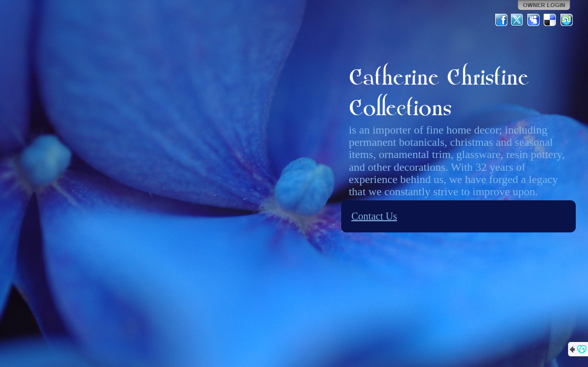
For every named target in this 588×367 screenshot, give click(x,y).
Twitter (518, 20)
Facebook (501, 20)
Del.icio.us (550, 20)
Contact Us (374, 216)
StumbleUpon (567, 20)
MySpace (534, 20)
